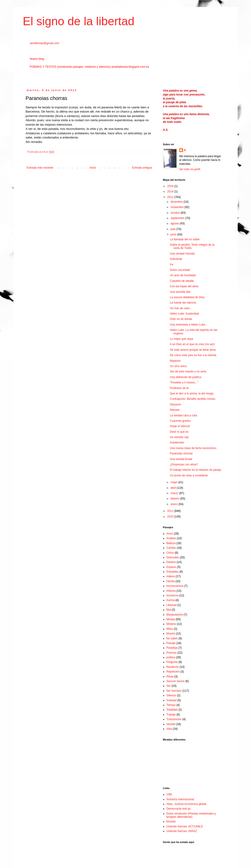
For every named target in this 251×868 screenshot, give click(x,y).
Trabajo (171, 715)
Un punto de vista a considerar (189, 475)
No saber (172, 638)
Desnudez (173, 557)
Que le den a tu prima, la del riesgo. (192, 393)
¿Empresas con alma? (184, 464)
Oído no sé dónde (181, 319)
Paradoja (172, 648)
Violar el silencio (180, 426)
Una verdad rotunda (182, 254)
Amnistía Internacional (180, 799)
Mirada (171, 619)
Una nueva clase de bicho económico (193, 448)
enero (174, 504)
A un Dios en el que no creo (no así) (192, 344)
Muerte (171, 634)
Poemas (172, 653)
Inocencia (172, 595)
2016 (171, 186)
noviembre (177, 207)
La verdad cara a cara (183, 415)
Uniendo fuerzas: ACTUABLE (185, 826)
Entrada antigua (142, 168)
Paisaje (171, 643)
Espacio (171, 567)
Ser (169, 686)
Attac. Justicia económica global (186, 804)
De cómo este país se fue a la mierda (193, 355)
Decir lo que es (179, 432)
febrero (175, 499)
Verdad (171, 724)
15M (169, 794)
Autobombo (177, 443)
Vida (169, 729)
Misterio (171, 624)
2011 (171, 511)
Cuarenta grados (180, 421)
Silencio (171, 695)
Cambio (171, 548)
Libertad (171, 605)
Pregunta (172, 662)
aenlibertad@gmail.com (45, 43)
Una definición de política (185, 377)
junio (174, 234)
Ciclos (170, 553)
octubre (175, 213)
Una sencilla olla (180, 292)
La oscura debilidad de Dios (187, 297)
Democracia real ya (179, 809)
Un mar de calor (180, 308)
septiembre (178, 218)
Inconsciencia (175, 586)
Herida (171, 581)
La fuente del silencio (183, 303)
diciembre (177, 202)
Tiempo (171, 705)
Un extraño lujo (179, 437)
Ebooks (171, 822)
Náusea (175, 410)
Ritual (170, 677)
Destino (171, 562)
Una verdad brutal (181, 459)
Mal (169, 610)
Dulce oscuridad (180, 270)
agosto (175, 223)
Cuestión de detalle (182, 281)
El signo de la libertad (79, 21)
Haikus (171, 576)
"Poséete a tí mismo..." (184, 383)
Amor (170, 534)
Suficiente (176, 259)
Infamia (171, 591)
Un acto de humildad (183, 275)
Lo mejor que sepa (181, 339)
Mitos (170, 629)
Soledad (172, 700)
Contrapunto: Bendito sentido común (193, 399)
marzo (175, 493)
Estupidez (173, 572)
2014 (171, 191)
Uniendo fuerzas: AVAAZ (182, 831)
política (171, 657)
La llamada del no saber (185, 239)
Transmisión (174, 719)
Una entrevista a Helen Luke (187, 325)
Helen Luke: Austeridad (184, 314)
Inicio (93, 168)
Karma (171, 600)
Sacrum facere (176, 681)
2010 (171, 517)
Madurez (175, 361)
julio (173, 229)
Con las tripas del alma (184, 286)
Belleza (171, 543)
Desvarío (175, 404)
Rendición (173, 667)
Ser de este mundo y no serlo (188, 372)
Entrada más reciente (40, 168)
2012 (171, 197)
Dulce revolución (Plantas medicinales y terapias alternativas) (191, 815)
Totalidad (172, 710)
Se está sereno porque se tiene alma (193, 350)
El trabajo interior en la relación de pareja (195, 470)
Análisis (171, 538)
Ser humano (174, 691)
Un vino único (178, 366)
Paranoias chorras (181, 453)
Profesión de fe (179, 388)
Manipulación (175, 615)
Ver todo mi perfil (190, 169)
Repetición (173, 672)
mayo (174, 482)
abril (173, 488)
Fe (171, 265)
